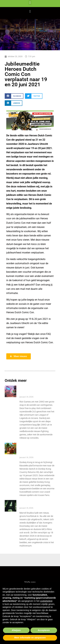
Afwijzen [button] (16, 630)
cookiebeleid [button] (46, 601)
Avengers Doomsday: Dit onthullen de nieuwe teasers (37, 503)
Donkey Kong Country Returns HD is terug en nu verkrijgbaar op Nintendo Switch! (36, 449)
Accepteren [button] (44, 630)
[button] (30, 3)
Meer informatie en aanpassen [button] (30, 638)
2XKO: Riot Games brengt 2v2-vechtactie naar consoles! (35, 391)
